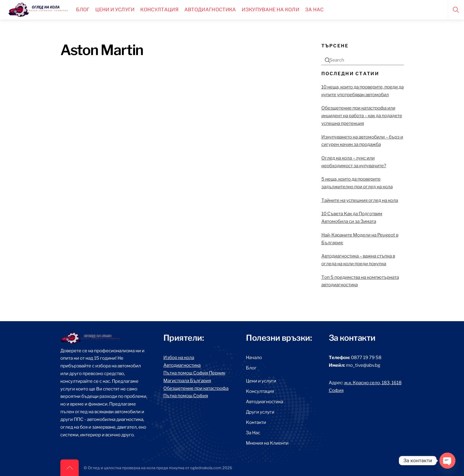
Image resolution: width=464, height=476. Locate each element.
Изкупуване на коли (270, 10)
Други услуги (260, 412)
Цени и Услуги (115, 10)
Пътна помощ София (186, 396)
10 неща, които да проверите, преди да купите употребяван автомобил (362, 91)
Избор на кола (179, 357)
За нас (314, 10)
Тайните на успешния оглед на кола (360, 200)
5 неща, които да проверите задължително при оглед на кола (357, 183)
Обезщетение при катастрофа (196, 388)
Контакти (256, 422)
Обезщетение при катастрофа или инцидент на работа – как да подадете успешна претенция (362, 116)
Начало (254, 357)
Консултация (159, 10)
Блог (83, 10)
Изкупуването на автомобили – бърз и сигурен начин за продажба (362, 141)
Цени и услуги (261, 381)
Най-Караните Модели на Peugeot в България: (360, 239)
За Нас (253, 433)
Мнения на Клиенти (267, 443)
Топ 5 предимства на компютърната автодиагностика (360, 281)
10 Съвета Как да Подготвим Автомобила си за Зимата (352, 217)
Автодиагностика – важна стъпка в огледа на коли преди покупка (358, 260)
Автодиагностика (210, 10)
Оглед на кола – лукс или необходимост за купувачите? (354, 162)
